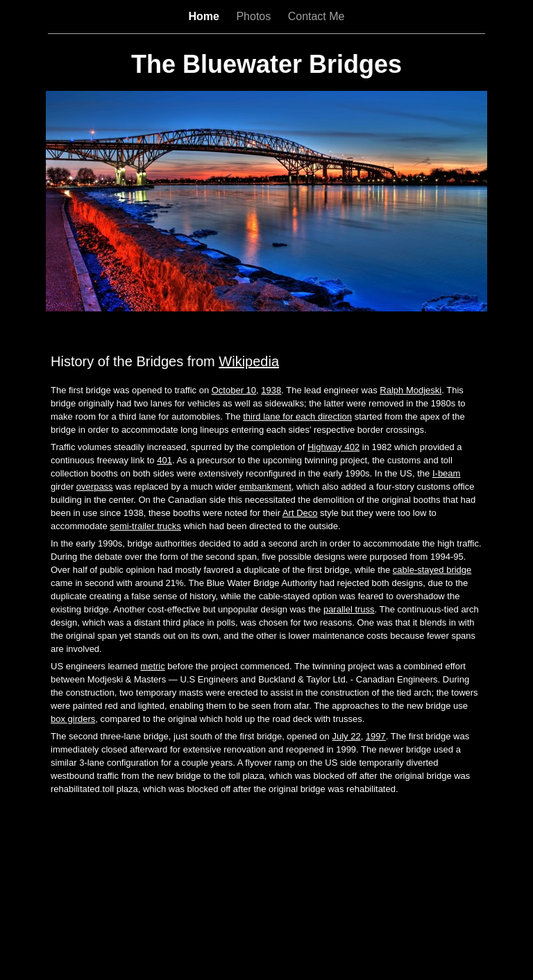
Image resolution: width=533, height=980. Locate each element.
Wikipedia (249, 361)
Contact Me (316, 16)
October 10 (234, 390)
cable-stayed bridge (432, 570)
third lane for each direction (297, 416)
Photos (255, 16)
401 (164, 460)
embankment (265, 487)
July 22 (346, 736)
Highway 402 (333, 447)
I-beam (446, 473)
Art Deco (300, 513)
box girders (73, 719)
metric (152, 666)
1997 (376, 736)
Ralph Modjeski (411, 390)
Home (206, 16)
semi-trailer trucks (145, 526)
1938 (271, 390)
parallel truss (349, 609)
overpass (95, 487)
